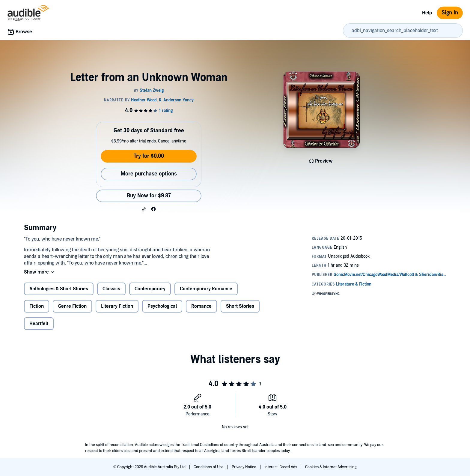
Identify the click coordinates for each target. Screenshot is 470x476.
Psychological (162, 306)
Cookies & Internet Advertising (331, 467)
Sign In (450, 13)
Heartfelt (39, 324)
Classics (111, 289)
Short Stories (240, 306)
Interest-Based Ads (281, 467)
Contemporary (150, 289)
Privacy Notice (244, 467)
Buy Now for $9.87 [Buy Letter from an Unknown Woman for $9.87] (149, 196)
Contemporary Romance (206, 289)
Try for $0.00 (149, 156)
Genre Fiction (72, 306)
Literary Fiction (117, 306)
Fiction (37, 306)
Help (427, 13)
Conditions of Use (209, 467)
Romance (201, 306)
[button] (144, 209)
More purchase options (149, 174)
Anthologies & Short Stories (59, 289)
